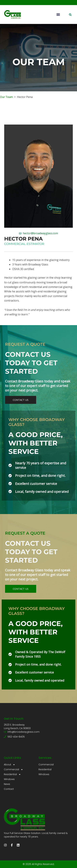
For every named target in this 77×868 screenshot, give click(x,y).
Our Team (6, 97)
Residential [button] (12, 774)
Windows (9, 779)
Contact (9, 789)
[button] (58, 15)
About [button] (9, 765)
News (7, 784)
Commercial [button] (13, 769)
